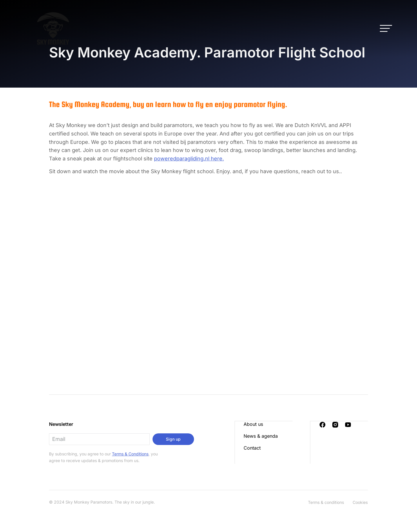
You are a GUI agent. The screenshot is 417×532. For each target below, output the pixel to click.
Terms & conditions (326, 502)
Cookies (360, 502)
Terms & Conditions (130, 454)
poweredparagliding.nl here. (189, 159)
